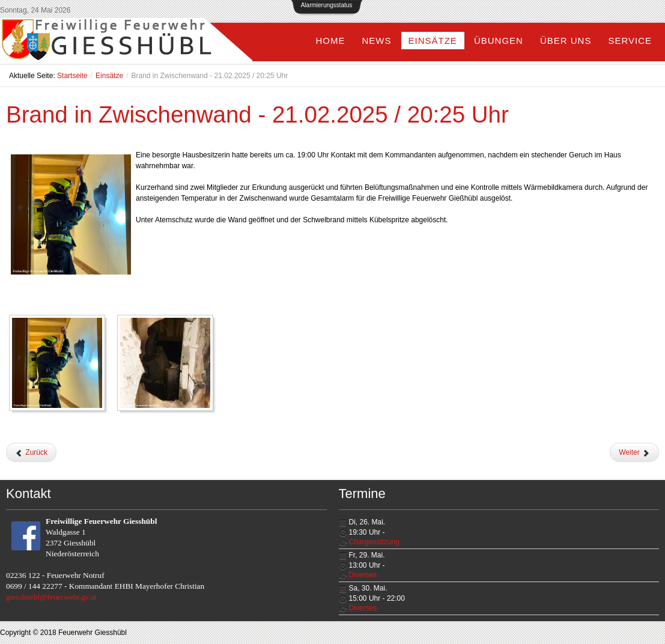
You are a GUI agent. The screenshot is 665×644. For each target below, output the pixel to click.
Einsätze (109, 76)
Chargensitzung (374, 542)
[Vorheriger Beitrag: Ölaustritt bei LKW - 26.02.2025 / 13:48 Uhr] (31, 452)
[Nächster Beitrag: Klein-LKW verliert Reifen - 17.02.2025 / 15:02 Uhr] (634, 452)
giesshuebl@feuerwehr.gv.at (51, 597)
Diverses (363, 575)
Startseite (72, 76)
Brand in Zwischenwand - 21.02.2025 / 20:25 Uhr (257, 114)
